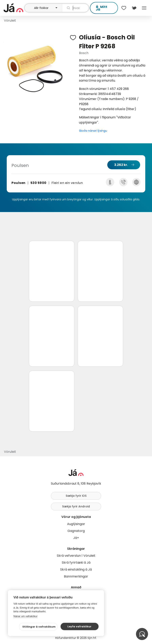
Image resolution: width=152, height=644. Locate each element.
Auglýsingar (76, 524)
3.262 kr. (121, 165)
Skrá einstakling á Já (76, 569)
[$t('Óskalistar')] (124, 8)
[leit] (75, 8)
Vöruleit (10, 20)
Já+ (76, 538)
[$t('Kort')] (134, 8)
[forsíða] (13, 8)
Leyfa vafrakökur (79, 626)
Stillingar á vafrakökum (39, 627)
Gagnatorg (76, 531)
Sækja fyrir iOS (76, 496)
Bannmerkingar (76, 576)
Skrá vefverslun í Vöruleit (76, 556)
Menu (144, 8)
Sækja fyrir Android (76, 506)
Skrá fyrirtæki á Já (76, 563)
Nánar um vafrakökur (25, 616)
